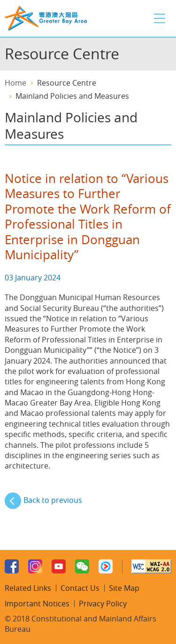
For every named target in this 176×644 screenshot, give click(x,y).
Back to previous (53, 500)
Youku (106, 566)
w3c (151, 566)
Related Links (28, 588)
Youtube (59, 566)
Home (15, 83)
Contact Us (80, 588)
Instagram (35, 566)
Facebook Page (12, 566)
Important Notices (37, 604)
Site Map (124, 588)
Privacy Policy (103, 604)
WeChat (82, 566)
